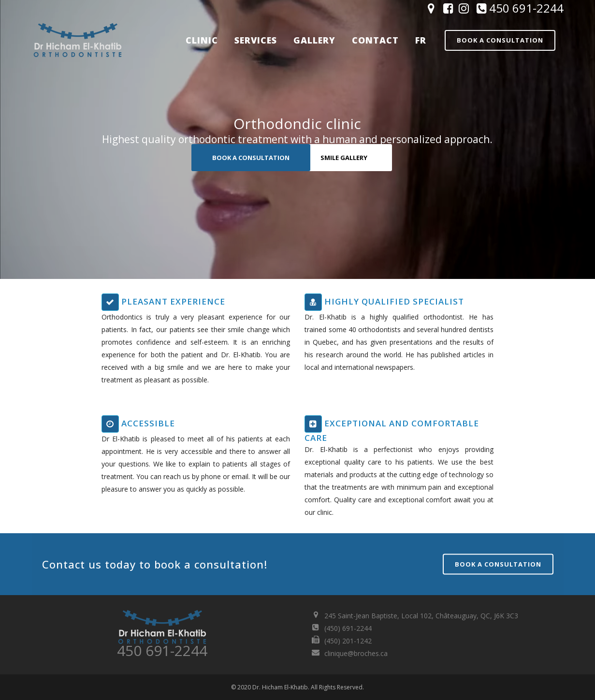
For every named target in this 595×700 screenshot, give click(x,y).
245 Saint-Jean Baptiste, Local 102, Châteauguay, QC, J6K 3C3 (421, 616)
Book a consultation (500, 40)
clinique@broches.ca (356, 653)
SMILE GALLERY (344, 158)
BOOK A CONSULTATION (251, 158)
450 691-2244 (519, 8)
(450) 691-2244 (348, 628)
